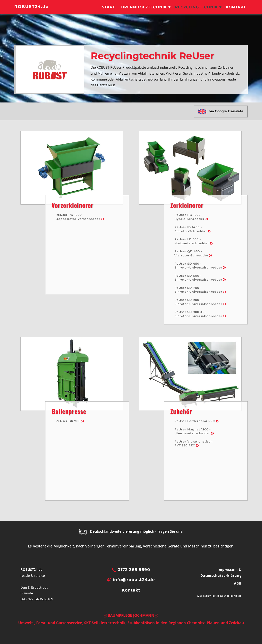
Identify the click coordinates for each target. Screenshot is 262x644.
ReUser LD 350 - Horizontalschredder (194, 241)
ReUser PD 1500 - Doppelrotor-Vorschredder (80, 217)
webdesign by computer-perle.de (219, 596)
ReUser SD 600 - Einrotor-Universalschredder (200, 278)
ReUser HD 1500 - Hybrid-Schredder (191, 217)
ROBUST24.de (32, 7)
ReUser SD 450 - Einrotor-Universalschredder (200, 266)
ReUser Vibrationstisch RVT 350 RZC (194, 444)
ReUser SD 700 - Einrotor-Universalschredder (200, 290)
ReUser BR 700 (70, 421)
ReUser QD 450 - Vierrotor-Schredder (193, 253)
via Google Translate (221, 111)
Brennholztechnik (144, 7)
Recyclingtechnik (196, 7)
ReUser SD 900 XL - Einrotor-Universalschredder (200, 314)
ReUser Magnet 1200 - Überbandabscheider (194, 431)
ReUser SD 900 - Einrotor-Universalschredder (200, 302)
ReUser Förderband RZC (196, 421)
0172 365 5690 (131, 570)
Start (108, 7)
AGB (238, 583)
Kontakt (236, 7)
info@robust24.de (131, 580)
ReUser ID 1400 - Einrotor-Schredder (193, 229)
